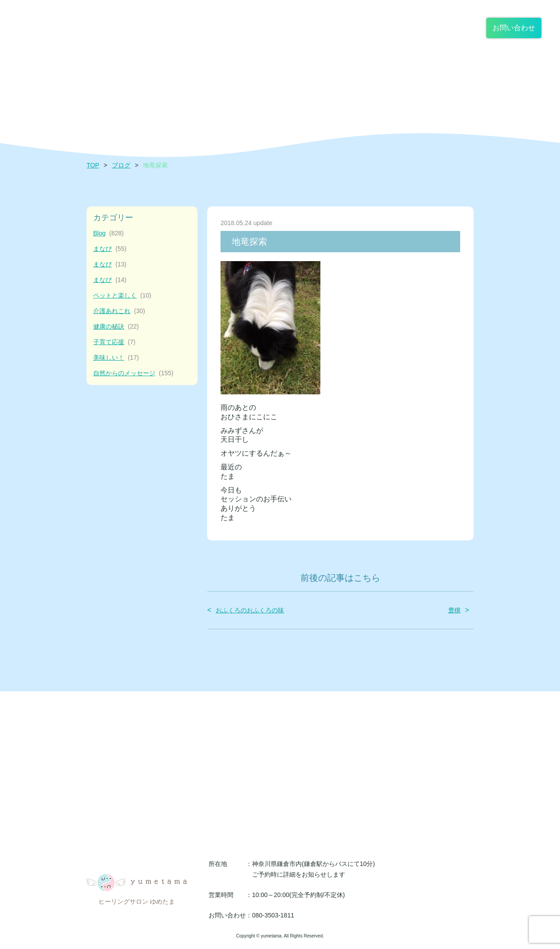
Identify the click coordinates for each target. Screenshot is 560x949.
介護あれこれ (119, 311)
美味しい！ (116, 358)
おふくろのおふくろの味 (250, 610)
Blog (108, 233)
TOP (93, 165)
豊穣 (454, 610)
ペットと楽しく (122, 296)
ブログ (121, 165)
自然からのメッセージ (133, 373)
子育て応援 (114, 342)
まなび (110, 249)
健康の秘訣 (116, 327)
